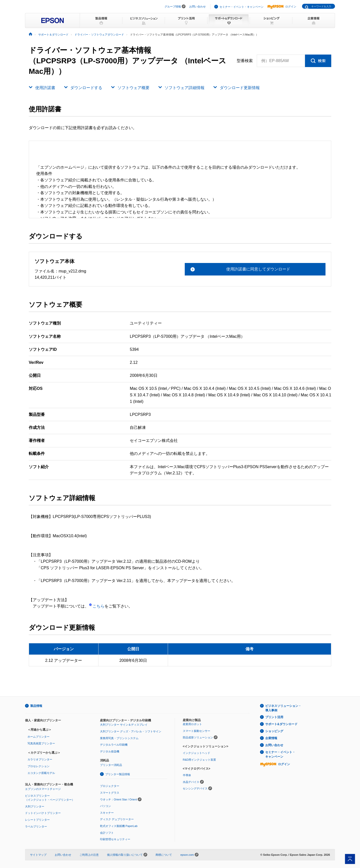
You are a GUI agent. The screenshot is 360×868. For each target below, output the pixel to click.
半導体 (187, 775)
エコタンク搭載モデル (41, 773)
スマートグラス (110, 793)
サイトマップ (38, 855)
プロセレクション (38, 766)
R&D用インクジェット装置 (199, 760)
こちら (97, 606)
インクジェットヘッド (196, 753)
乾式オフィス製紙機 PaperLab (119, 826)
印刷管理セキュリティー (115, 839)
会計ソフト (107, 833)
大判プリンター (35, 806)
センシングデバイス (195, 788)
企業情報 (271, 738)
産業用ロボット (192, 724)
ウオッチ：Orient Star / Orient (118, 799)
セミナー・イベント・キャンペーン (241, 7)
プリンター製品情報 (118, 774)
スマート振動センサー (196, 731)
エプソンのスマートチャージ (43, 789)
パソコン (105, 806)
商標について (164, 855)
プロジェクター (110, 786)
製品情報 (36, 706)
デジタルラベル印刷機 (114, 745)
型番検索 (245, 61)
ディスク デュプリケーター (117, 819)
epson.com (187, 855)
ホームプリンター (38, 737)
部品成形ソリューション (198, 737)
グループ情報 (173, 7)
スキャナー (107, 813)
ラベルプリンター (36, 826)
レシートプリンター (37, 820)
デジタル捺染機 (110, 751)
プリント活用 (274, 717)
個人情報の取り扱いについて (127, 855)
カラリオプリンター (40, 759)
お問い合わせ (197, 7)
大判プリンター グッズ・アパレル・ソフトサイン (131, 731)
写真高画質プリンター (41, 743)
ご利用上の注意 (89, 855)
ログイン (282, 7)
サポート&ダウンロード (281, 724)
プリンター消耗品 (111, 765)
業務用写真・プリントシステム (119, 738)
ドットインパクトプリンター (43, 813)
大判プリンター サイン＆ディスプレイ (124, 725)
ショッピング (274, 731)
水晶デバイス (191, 782)
